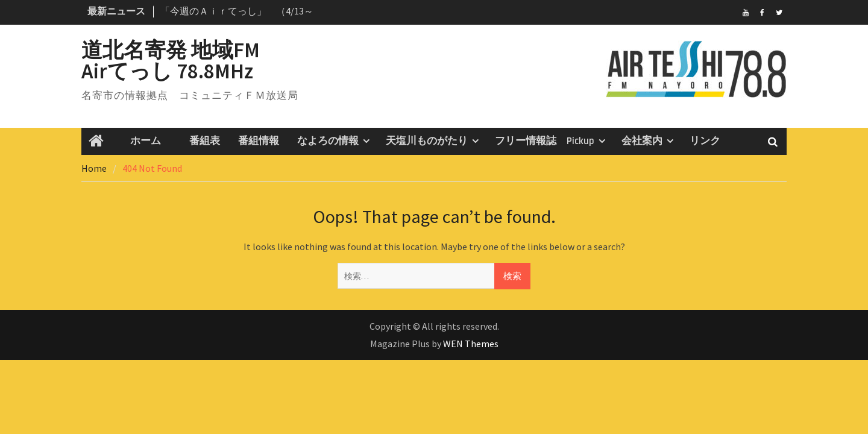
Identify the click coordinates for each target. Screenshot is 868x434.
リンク (705, 141)
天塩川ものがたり (427, 141)
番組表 (200, 141)
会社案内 (642, 141)
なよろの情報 (328, 141)
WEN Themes (471, 344)
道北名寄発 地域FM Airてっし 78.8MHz (192, 61)
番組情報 (259, 141)
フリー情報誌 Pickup (545, 141)
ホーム (140, 141)
